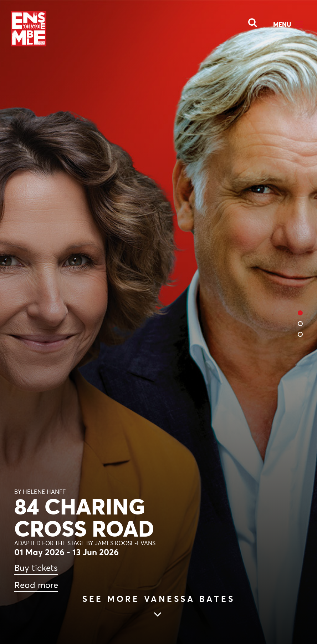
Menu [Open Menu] (282, 24)
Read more (36, 585)
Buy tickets (36, 568)
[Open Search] (248, 21)
